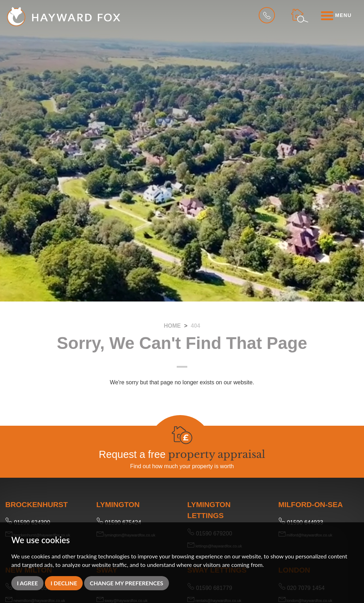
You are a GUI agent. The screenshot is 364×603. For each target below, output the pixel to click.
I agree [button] (27, 583)
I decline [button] (64, 583)
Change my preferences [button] (127, 583)
